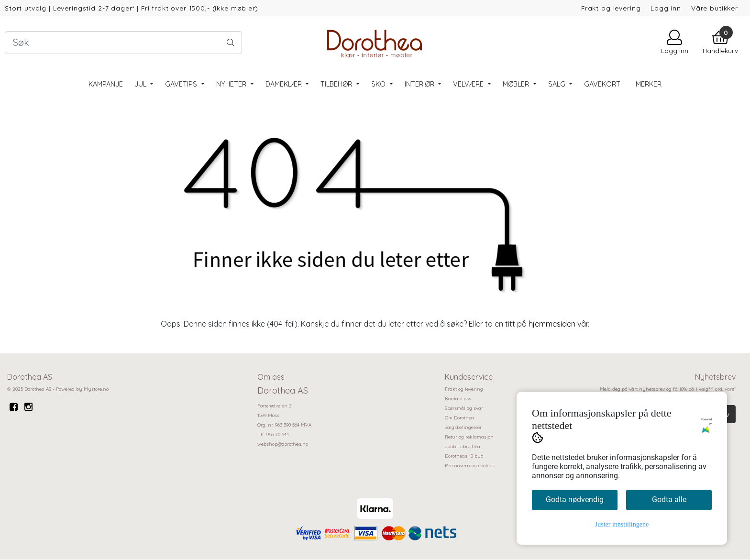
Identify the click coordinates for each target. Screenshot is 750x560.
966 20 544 (278, 434)
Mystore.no (96, 389)
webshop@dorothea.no (283, 444)
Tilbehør (337, 84)
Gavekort (602, 84)
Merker (649, 84)
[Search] (123, 43)
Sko (379, 84)
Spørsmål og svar (464, 408)
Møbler (517, 84)
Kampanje (106, 84)
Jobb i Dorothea (463, 446)
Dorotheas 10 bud (464, 456)
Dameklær (285, 84)
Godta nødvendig (575, 500)
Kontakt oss (458, 399)
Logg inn (666, 8)
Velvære (469, 84)
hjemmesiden (552, 324)
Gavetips (182, 84)
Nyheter (232, 84)
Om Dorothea (459, 418)
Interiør (420, 84)
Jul (141, 84)
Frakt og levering (611, 8)
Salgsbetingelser (463, 427)
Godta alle (669, 500)
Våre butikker (715, 8)
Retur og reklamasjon (469, 437)
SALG (558, 84)
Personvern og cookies (470, 466)
